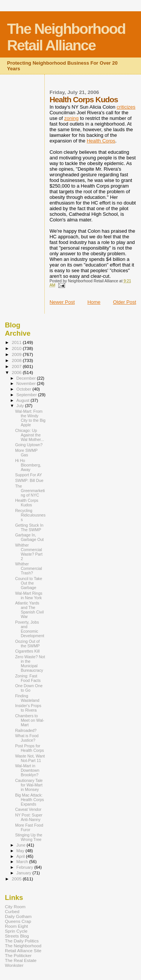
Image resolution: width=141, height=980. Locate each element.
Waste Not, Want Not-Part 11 (30, 758)
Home (94, 302)
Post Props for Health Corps (30, 748)
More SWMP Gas (26, 453)
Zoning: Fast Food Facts (28, 678)
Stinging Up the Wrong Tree (29, 837)
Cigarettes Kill (27, 651)
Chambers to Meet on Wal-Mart (30, 720)
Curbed (12, 911)
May (21, 851)
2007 (17, 366)
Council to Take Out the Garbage (29, 583)
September (27, 395)
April (21, 856)
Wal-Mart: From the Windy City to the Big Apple (30, 418)
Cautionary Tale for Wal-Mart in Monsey (29, 785)
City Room (15, 907)
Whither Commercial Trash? (28, 568)
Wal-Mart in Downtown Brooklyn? (27, 770)
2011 (17, 342)
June (22, 845)
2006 (17, 372)
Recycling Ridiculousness (30, 515)
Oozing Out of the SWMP (27, 644)
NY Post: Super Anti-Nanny (29, 817)
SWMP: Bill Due (29, 480)
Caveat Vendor (28, 809)
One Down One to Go (29, 688)
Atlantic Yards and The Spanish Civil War (29, 610)
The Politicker (18, 955)
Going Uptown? (29, 445)
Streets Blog (17, 936)
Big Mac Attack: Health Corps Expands (30, 800)
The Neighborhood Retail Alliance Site (23, 948)
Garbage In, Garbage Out (29, 537)
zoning (71, 118)
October (25, 389)
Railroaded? (26, 730)
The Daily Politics (22, 941)
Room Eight (16, 926)
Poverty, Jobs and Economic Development (30, 629)
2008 (17, 360)
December (27, 378)
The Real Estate (21, 960)
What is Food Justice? (27, 738)
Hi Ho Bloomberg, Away (28, 465)
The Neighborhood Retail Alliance (66, 37)
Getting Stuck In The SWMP (29, 527)
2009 (17, 354)
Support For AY (29, 475)
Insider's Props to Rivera (28, 708)
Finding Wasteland (27, 698)
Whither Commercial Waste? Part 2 (29, 552)
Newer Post (62, 302)
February (26, 867)
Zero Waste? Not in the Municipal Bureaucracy (30, 663)
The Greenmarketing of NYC (30, 491)
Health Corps (101, 141)
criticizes (126, 107)
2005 (17, 879)
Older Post (125, 302)
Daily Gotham (18, 916)
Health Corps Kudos (27, 503)
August (24, 400)
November (27, 383)
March (23, 862)
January (25, 873)
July (21, 406)
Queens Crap (18, 921)
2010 (17, 348)
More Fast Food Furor (29, 827)
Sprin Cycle (16, 931)
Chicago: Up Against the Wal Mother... (30, 435)
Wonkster (14, 965)
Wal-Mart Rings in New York (29, 595)
